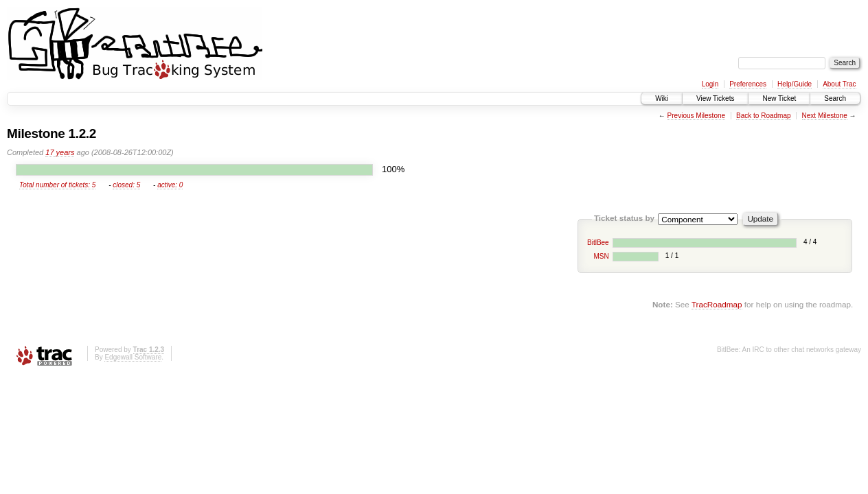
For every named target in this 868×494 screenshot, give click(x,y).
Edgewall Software (133, 357)
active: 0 (170, 185)
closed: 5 (126, 185)
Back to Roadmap (764, 116)
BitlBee (598, 243)
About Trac (839, 84)
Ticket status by (624, 218)
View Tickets (715, 98)
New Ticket (779, 98)
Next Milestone (825, 116)
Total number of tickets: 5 (57, 185)
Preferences (748, 84)
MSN (601, 256)
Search (835, 98)
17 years (60, 152)
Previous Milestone (696, 116)
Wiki (662, 98)
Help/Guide (795, 84)
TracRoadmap (717, 304)
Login (710, 84)
